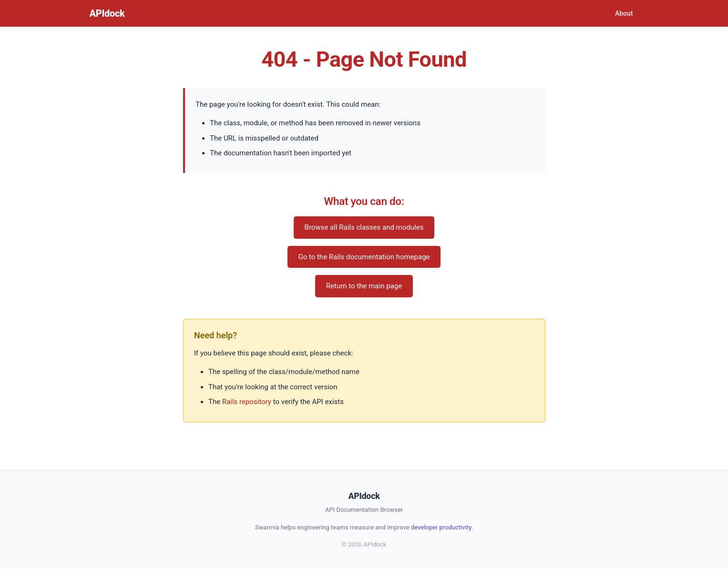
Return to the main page (364, 286)
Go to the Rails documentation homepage (364, 257)
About (624, 13)
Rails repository (247, 402)
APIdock (107, 13)
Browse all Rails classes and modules (364, 227)
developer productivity (441, 527)
